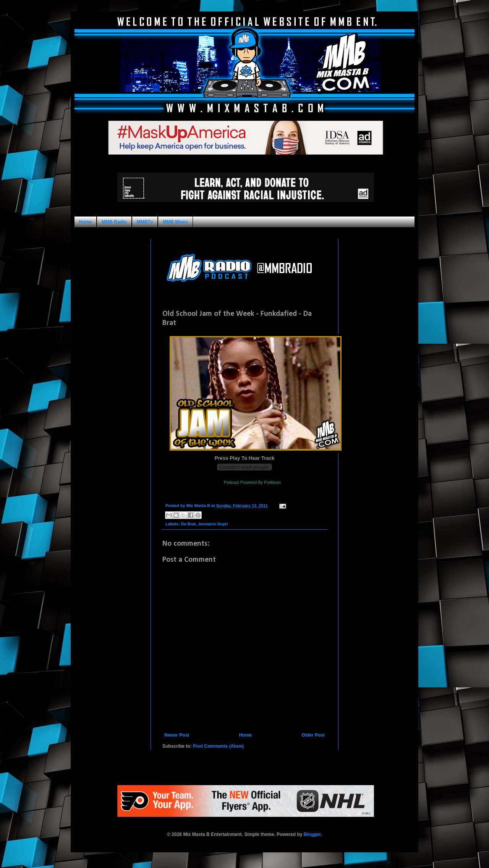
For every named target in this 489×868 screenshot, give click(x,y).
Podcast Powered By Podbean (252, 482)
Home (85, 222)
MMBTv (145, 222)
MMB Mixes (175, 222)
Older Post (313, 735)
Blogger (312, 834)
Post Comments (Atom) (218, 746)
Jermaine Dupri (213, 524)
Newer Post (177, 735)
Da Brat (188, 524)
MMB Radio (114, 222)
